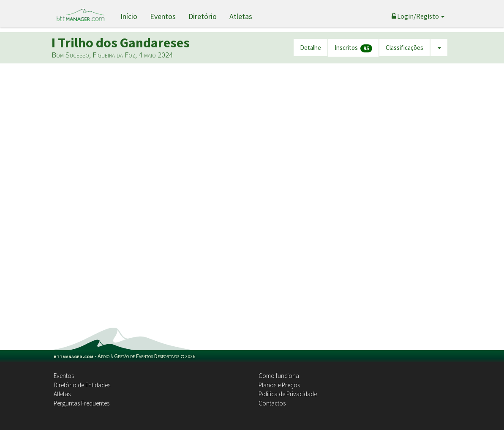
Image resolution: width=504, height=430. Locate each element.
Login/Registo (418, 16)
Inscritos (353, 48)
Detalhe (311, 48)
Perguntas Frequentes (82, 403)
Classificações (405, 48)
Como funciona (279, 376)
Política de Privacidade (288, 394)
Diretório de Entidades (82, 385)
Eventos (163, 16)
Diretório (203, 16)
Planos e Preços (279, 385)
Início (129, 16)
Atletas (241, 16)
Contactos (272, 403)
